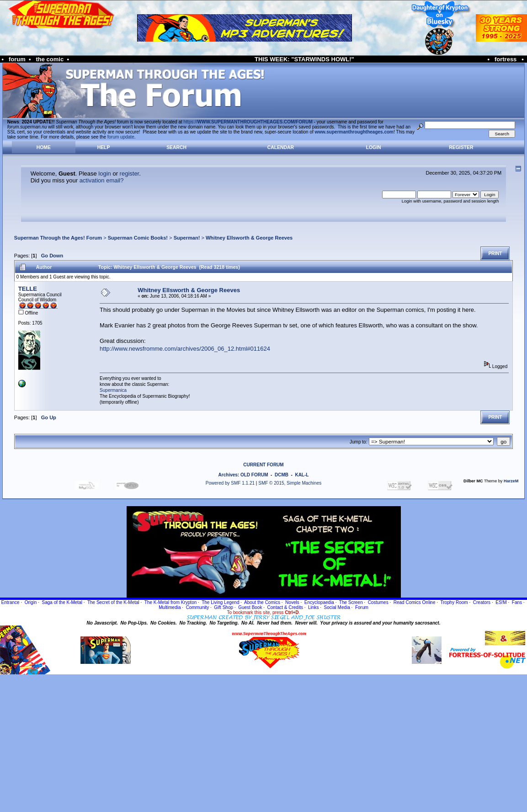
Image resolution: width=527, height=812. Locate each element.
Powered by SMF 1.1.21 (230, 483)
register (130, 174)
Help (104, 147)
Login (374, 147)
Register (461, 147)
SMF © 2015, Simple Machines (290, 483)
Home (44, 147)
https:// (248, 122)
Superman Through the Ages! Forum (58, 238)
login (104, 174)
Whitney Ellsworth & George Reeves (249, 238)
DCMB (282, 475)
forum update (121, 137)
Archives (228, 475)
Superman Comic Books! (138, 238)
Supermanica (113, 390)
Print (495, 254)
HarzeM (511, 481)
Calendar (281, 147)
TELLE (28, 289)
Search (176, 147)
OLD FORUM (254, 475)
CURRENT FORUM (263, 465)
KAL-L (302, 475)
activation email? (102, 180)
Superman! (187, 238)
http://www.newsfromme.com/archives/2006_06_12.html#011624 (185, 349)
